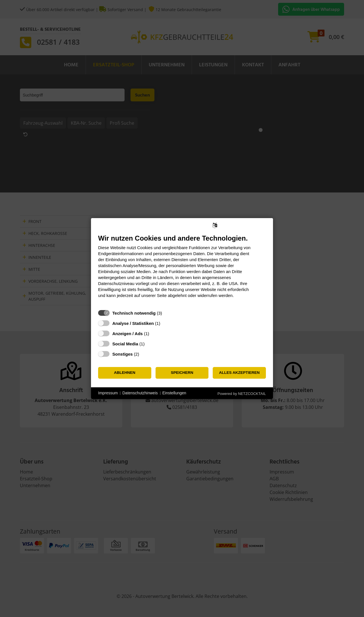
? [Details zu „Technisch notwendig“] (167, 313)
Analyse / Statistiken (133, 323)
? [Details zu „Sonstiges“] (144, 354)
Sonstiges (123, 354)
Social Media (125, 344)
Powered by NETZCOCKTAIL (242, 393)
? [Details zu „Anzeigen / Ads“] (154, 333)
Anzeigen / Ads (128, 333)
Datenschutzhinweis (140, 393)
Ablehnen (125, 373)
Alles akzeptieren (239, 373)
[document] (182, 270)
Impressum (108, 393)
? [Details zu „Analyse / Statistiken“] (166, 323)
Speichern (182, 373)
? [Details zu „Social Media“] (150, 344)
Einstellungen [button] (174, 393)
